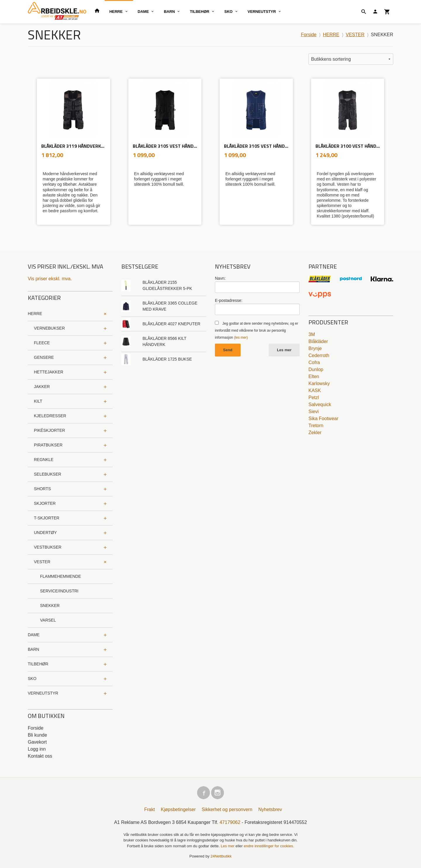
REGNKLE (44, 460)
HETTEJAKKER (49, 372)
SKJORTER (45, 503)
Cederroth (319, 355)
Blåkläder (318, 341)
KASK (315, 390)
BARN (169, 12)
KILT (38, 401)
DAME (143, 12)
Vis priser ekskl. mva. (50, 279)
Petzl (314, 398)
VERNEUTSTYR (262, 12)
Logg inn (37, 749)
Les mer (284, 350)
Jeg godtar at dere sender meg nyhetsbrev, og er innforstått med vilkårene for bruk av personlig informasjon (257, 330)
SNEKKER (50, 606)
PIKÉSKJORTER (49, 430)
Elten (314, 376)
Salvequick (320, 405)
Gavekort (37, 742)
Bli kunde (37, 735)
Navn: (220, 278)
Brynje (315, 348)
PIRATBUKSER (48, 445)
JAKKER (42, 387)
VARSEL (48, 620)
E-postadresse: (229, 300)
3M (312, 334)
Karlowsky (319, 383)
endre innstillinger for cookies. (269, 846)
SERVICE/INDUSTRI (59, 591)
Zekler (315, 433)
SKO (228, 12)
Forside (309, 35)
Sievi (314, 412)
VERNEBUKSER (49, 328)
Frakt (149, 809)
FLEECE (42, 343)
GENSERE (44, 357)
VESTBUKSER (48, 547)
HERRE (116, 12)
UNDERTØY (45, 533)
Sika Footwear (323, 419)
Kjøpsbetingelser (178, 809)
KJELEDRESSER (50, 416)
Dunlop (316, 369)
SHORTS (42, 489)
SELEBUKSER (48, 474)
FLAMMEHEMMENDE (61, 576)
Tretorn (316, 426)
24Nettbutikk (221, 856)
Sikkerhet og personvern (227, 809)
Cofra (314, 362)
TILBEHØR (199, 12)
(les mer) (241, 338)
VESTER (42, 562)
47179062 (230, 822)
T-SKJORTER (47, 518)
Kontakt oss (40, 756)
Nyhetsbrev (270, 809)
